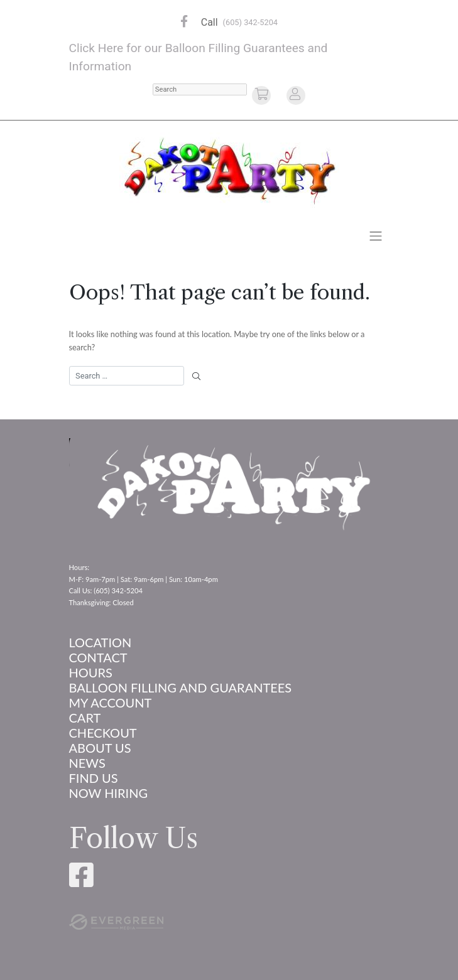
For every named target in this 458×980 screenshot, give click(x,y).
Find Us (94, 778)
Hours (91, 672)
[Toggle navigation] (375, 235)
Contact (98, 657)
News (87, 763)
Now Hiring (109, 793)
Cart (85, 718)
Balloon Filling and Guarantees (181, 687)
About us (100, 748)
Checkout (103, 733)
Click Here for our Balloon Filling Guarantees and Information (199, 57)
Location (101, 642)
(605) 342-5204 (250, 22)
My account (111, 703)
